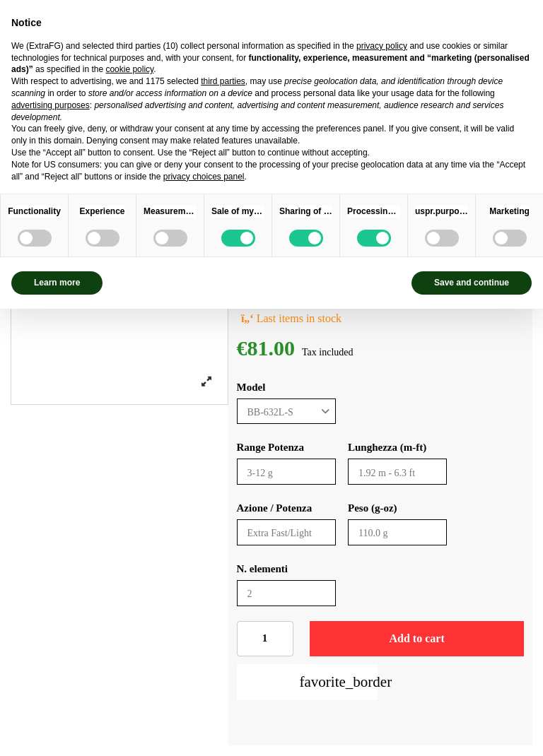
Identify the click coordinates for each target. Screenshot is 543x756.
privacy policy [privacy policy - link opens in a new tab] (382, 46)
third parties (223, 81)
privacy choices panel (204, 177)
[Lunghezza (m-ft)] (397, 472)
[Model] (286, 412)
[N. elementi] (286, 593)
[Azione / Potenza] (286, 532)
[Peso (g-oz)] (397, 532)
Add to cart (417, 638)
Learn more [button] (57, 283)
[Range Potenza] (286, 472)
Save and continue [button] (472, 283)
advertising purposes (51, 105)
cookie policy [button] (129, 69)
